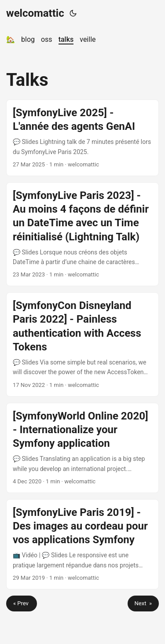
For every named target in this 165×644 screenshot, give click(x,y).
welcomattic (35, 13)
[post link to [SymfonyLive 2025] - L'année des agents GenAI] (82, 138)
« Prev (22, 603)
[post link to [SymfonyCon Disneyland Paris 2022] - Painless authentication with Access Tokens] (82, 344)
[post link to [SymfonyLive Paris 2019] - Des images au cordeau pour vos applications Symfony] (82, 544)
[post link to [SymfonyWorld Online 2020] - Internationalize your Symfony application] (82, 448)
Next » (143, 603)
